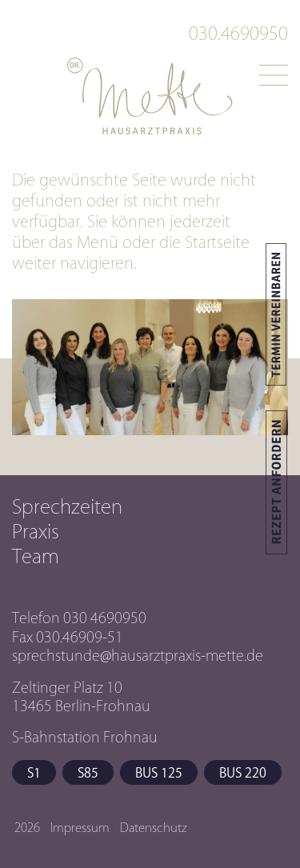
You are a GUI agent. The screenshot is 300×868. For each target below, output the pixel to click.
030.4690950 (238, 34)
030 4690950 (105, 618)
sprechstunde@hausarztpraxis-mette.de (138, 655)
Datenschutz (154, 828)
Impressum (80, 828)
